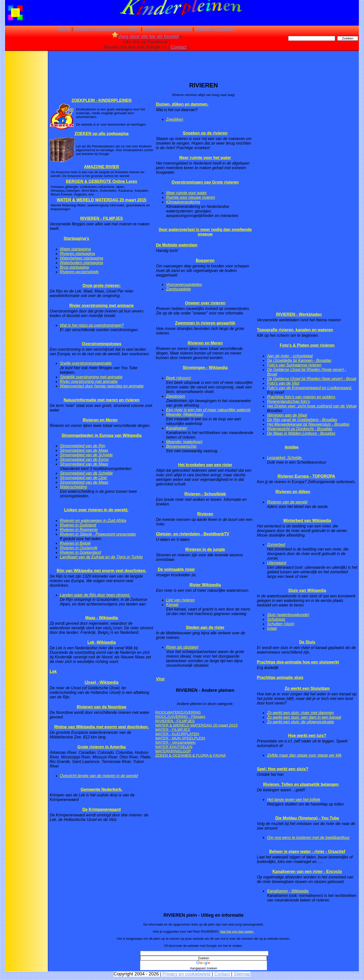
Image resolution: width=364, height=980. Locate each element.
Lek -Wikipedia (102, 642)
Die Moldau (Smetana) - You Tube (307, 818)
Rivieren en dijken (293, 492)
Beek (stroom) (178, 378)
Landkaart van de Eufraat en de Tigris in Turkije (101, 557)
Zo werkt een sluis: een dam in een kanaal (304, 717)
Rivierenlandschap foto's (288, 401)
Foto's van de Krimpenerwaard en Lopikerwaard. (310, 388)
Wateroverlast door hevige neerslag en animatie (102, 386)
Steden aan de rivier (205, 627)
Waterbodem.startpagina (81, 263)
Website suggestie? (215, 29)
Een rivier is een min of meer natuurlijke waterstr (208, 410)
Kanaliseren (176, 428)
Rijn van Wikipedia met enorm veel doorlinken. (102, 571)
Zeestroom (176, 396)
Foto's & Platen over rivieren (307, 345)
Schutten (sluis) (280, 624)
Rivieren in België (75, 543)
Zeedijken (175, 119)
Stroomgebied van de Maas (84, 450)
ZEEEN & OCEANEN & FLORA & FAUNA (190, 755)
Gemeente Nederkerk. (102, 789)
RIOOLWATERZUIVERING (178, 712)
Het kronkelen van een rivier (205, 465)
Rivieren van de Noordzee (102, 707)
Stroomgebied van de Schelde (86, 455)
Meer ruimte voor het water (205, 158)
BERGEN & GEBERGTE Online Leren (102, 181)
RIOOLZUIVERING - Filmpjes (180, 717)
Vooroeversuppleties (184, 285)
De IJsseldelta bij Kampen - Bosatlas (299, 360)
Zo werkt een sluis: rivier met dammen (300, 713)
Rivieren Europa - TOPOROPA (306, 476)
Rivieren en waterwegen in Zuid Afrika (93, 521)
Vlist (160, 679)
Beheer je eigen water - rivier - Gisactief (307, 851)
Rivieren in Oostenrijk (79, 548)
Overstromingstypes (102, 344)
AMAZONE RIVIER (102, 167)
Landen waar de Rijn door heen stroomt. (95, 595)
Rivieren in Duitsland (78, 525)
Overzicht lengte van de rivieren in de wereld (99, 776)
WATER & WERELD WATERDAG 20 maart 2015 (102, 200)
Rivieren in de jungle (205, 549)
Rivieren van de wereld (287, 502)
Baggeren (205, 260)
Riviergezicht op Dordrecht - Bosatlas (299, 429)
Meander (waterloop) (184, 442)
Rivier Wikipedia (205, 585)
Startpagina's (76, 238)
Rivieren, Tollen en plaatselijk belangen (301, 784)
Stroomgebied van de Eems (84, 459)
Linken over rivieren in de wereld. (96, 510)
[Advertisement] (26, 132)
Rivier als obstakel (182, 647)
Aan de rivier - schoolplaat (290, 356)
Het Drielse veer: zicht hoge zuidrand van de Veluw (312, 406)
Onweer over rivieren (205, 303)
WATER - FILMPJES (173, 729)
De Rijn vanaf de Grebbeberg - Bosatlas (302, 420)
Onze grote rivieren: (102, 286)
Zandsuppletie (178, 289)
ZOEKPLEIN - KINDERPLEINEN (101, 100)
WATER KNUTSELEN (174, 747)
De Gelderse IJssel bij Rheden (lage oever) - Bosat (312, 379)
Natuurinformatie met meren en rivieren (102, 400)
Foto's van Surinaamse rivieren (294, 365)
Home (64, 29)
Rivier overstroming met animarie (101, 306)
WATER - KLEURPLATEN (177, 734)
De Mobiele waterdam (177, 245)
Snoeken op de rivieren (205, 133)
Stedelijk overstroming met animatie (91, 377)
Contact (178, 47)
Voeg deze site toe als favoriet (145, 36)
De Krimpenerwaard (102, 809)
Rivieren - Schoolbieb (205, 494)
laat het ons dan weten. (237, 932)
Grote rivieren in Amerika (102, 747)
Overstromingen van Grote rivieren (205, 182)
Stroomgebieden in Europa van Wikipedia (102, 435)
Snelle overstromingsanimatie (86, 363)
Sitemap (242, 974)
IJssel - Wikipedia (102, 682)
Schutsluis (276, 619)
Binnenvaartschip (181, 446)
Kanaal (172, 605)
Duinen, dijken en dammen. (182, 104)
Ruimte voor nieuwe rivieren (190, 197)
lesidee (292, 447)
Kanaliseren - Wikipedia (288, 891)
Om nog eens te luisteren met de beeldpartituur (308, 838)
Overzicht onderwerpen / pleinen (107, 29)
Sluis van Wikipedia (307, 590)
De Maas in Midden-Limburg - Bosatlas (301, 433)
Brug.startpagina (74, 267)
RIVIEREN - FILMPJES (102, 218)
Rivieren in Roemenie (79, 530)
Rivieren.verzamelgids (79, 272)
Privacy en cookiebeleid (167, 29)
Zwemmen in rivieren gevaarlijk (205, 323)
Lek (53, 671)
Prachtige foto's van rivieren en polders (301, 397)
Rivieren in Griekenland (80, 552)
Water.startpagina (75, 249)
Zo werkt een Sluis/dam (307, 688)
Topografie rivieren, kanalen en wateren (295, 330)
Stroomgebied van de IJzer (83, 478)
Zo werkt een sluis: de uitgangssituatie (300, 722)
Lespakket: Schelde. (285, 458)
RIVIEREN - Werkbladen (299, 314)
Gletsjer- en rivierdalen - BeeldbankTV (193, 534)
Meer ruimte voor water (186, 193)
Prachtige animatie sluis (280, 678)
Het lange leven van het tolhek (294, 800)
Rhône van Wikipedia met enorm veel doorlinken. (102, 727)
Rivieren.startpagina (77, 254)
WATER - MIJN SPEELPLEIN (180, 738)
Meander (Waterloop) (185, 414)
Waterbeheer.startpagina (81, 258)
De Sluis (307, 642)
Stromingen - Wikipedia (205, 368)
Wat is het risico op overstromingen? (92, 325)
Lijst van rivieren (180, 600)
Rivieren (205, 514)
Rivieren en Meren (100, 420)
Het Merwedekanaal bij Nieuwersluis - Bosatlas (308, 424)
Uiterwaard (276, 563)
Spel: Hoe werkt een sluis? (283, 769)
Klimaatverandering (183, 202)
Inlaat (272, 628)
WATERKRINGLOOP (173, 751)
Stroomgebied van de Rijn (83, 446)
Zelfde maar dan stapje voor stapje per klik (304, 755)
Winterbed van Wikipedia (307, 521)
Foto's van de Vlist (283, 383)
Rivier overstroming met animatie (89, 381)
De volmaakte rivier (176, 569)
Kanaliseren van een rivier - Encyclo (307, 871)
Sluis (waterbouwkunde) (288, 615)
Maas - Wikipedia (102, 618)
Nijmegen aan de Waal (287, 415)
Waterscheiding (73, 487)
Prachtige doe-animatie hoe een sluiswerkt (298, 662)
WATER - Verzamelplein (175, 742)
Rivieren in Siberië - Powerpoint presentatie (98, 534)
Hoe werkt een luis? (307, 736)
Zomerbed (276, 545)
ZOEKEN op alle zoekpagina (102, 134)
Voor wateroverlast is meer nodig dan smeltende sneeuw (205, 232)
